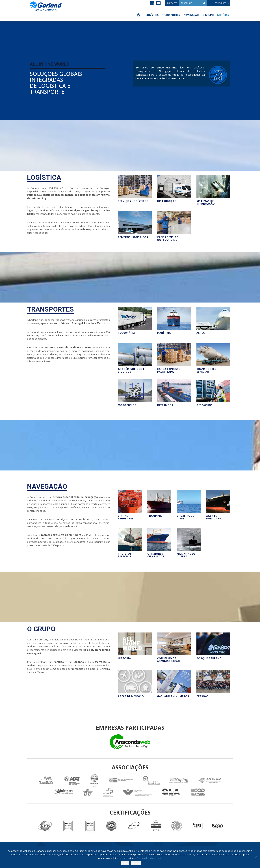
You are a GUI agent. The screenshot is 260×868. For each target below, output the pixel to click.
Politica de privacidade (149, 858)
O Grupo (208, 15)
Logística (152, 15)
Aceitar (125, 863)
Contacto (172, 3)
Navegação (191, 15)
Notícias (223, 15)
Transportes (171, 15)
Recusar (136, 863)
